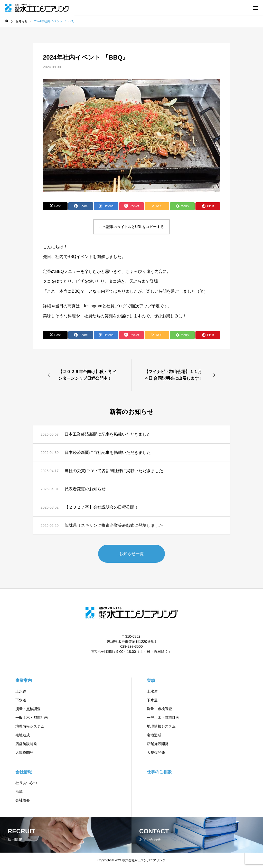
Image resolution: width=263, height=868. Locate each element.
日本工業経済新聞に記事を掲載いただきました (108, 434)
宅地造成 (23, 735)
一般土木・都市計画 (32, 718)
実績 (151, 680)
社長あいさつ (26, 783)
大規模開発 (24, 752)
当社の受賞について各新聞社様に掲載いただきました (114, 471)
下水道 (21, 700)
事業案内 (24, 680)
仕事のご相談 (159, 772)
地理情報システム (30, 726)
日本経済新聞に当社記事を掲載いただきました (108, 452)
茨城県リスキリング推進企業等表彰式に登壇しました (114, 525)
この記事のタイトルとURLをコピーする (131, 227)
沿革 (19, 791)
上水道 (21, 691)
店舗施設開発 (26, 744)
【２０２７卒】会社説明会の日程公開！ (101, 507)
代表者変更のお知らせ (85, 489)
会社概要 (23, 800)
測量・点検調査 (28, 709)
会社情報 (24, 772)
